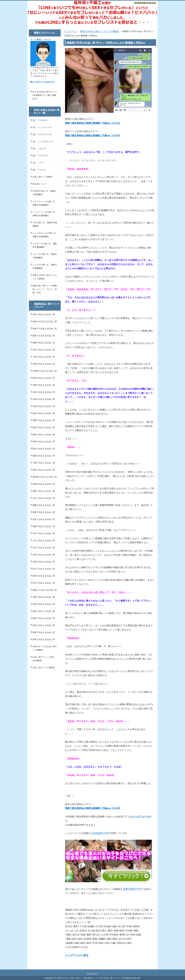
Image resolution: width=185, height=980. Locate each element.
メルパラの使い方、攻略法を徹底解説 (45, 256)
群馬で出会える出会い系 (44, 442)
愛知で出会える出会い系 (44, 336)
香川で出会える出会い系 (44, 583)
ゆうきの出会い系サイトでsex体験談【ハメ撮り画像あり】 (45, 95)
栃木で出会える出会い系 (44, 434)
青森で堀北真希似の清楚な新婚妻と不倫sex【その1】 (93, 123)
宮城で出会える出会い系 (44, 406)
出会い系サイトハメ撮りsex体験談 (44, 659)
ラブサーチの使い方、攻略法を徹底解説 (45, 245)
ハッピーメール (141, 816)
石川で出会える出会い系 (44, 548)
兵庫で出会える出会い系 (44, 364)
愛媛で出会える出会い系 (44, 505)
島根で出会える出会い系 (44, 632)
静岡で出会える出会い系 (44, 378)
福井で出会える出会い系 (44, 611)
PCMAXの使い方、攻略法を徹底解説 (44, 193)
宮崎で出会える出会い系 (44, 562)
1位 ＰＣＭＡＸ (40, 120)
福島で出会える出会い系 (44, 456)
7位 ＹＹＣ (38, 163)
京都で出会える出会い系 (44, 399)
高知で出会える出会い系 (44, 625)
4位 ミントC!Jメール (43, 141)
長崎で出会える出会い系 (44, 512)
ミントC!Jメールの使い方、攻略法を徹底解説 (45, 235)
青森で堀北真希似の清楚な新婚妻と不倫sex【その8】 (93, 808)
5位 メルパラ (39, 149)
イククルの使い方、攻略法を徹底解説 (45, 266)
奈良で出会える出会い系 (44, 519)
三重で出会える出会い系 (44, 463)
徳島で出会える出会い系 (44, 618)
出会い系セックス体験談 (44, 668)
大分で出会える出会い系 (44, 540)
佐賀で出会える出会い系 (44, 604)
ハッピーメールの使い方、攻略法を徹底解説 (45, 214)
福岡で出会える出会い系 (44, 343)
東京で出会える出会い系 (44, 314)
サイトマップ (92, 973)
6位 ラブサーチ (40, 156)
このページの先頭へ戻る (149, 968)
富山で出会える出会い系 (44, 569)
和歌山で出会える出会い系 (45, 590)
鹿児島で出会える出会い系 (45, 477)
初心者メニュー (40, 184)
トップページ (70, 31)
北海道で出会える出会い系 (45, 371)
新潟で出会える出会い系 (44, 413)
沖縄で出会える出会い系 (44, 484)
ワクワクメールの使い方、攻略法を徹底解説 (45, 203)
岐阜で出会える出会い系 (44, 427)
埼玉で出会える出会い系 (44, 350)
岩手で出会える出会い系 (44, 533)
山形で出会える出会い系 (44, 555)
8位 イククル (39, 170)
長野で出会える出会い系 (44, 420)
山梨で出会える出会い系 (44, 597)
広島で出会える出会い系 (44, 392)
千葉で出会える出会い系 (44, 357)
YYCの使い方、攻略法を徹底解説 (45, 224)
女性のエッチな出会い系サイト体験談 (45, 648)
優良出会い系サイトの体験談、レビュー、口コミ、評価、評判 (45, 289)
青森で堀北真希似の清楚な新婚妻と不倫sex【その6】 (93, 135)
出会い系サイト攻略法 (43, 177)
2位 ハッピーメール (42, 127)
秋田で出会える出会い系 (44, 576)
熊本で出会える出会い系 (44, 470)
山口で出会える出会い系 (44, 498)
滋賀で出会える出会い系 (44, 491)
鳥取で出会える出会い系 (44, 639)
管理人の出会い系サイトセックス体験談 (99, 31)
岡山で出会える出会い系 (44, 449)
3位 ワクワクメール (42, 134)
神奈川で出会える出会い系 (45, 321)
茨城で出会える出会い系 (44, 385)
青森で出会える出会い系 (44, 526)
